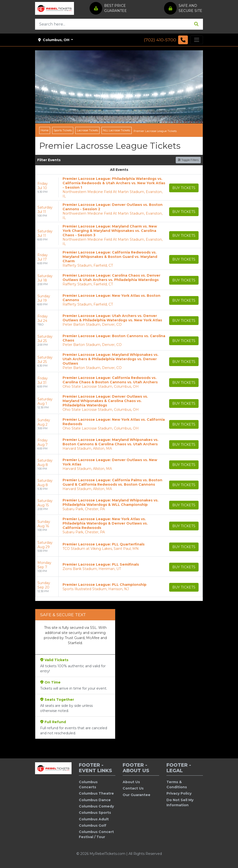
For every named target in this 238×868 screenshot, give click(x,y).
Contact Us (133, 788)
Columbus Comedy (96, 806)
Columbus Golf (93, 825)
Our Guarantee (137, 795)
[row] (119, 188)
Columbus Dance (95, 800)
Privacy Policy (179, 793)
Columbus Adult (94, 819)
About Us (131, 782)
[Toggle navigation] (197, 40)
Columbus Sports (95, 813)
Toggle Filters (188, 160)
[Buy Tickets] (184, 188)
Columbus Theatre (96, 793)
